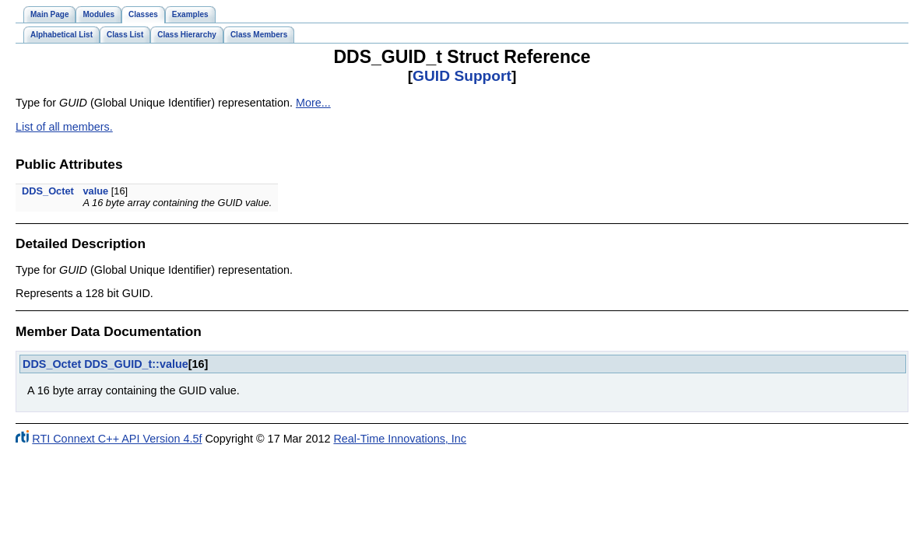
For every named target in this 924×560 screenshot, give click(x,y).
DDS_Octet (48, 191)
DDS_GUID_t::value (136, 364)
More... (313, 103)
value (95, 191)
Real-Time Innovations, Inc (400, 439)
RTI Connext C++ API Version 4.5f (117, 439)
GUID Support (462, 76)
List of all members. (64, 127)
